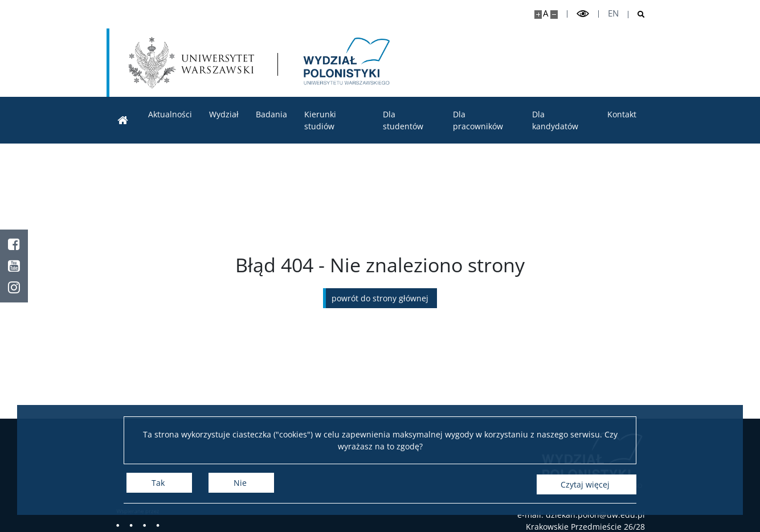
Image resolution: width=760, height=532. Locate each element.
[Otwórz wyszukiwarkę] (637, 15)
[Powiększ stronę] (538, 15)
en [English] (613, 13)
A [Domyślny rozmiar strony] (546, 13)
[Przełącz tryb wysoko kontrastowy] (583, 14)
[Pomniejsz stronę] (554, 15)
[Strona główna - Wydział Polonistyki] (348, 63)
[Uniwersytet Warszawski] (192, 63)
